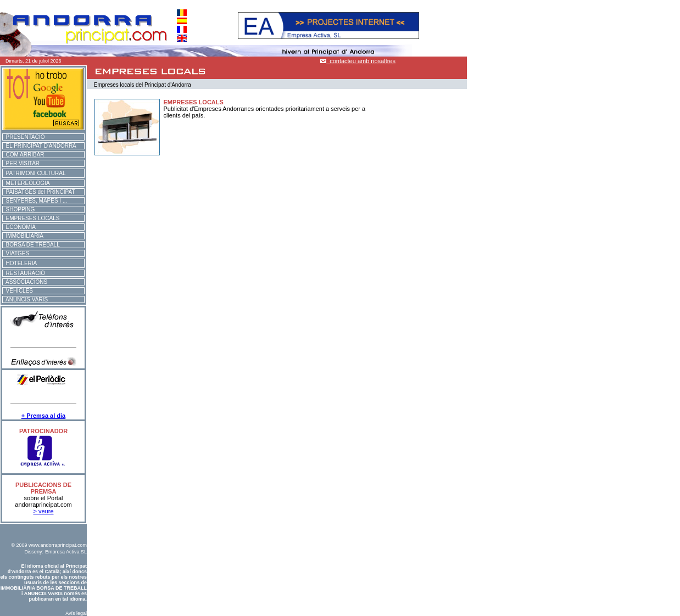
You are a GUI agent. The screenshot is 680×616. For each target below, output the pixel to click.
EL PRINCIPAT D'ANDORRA (40, 146)
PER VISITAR (21, 163)
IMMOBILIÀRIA (23, 236)
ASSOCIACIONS (25, 282)
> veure (44, 511)
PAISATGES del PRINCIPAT (39, 192)
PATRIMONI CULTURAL (34, 173)
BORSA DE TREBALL (31, 245)
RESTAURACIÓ (24, 273)
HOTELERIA (20, 263)
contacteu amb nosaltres (358, 61)
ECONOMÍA (19, 227)
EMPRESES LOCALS (31, 218)
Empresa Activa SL (66, 552)
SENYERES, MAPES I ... (35, 201)
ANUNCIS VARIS (25, 299)
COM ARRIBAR (24, 155)
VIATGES (16, 253)
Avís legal (76, 613)
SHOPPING (19, 209)
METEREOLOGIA (26, 183)
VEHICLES (18, 291)
